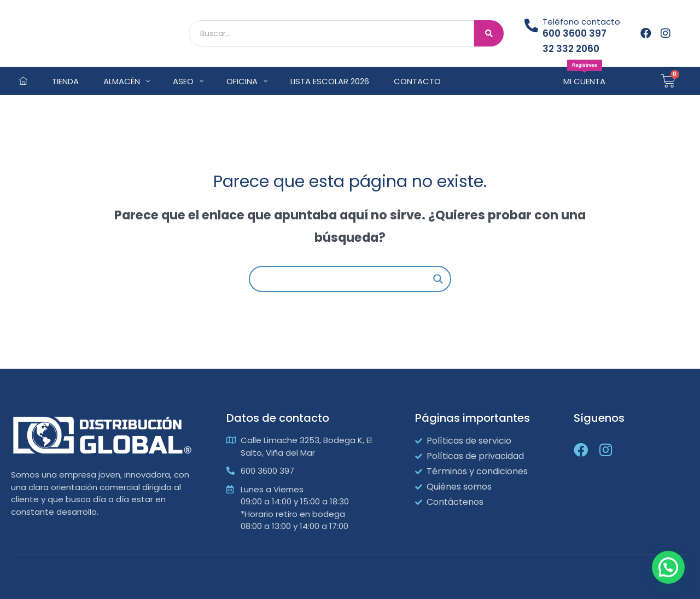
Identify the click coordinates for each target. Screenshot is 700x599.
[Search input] (345, 279)
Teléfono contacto (581, 22)
